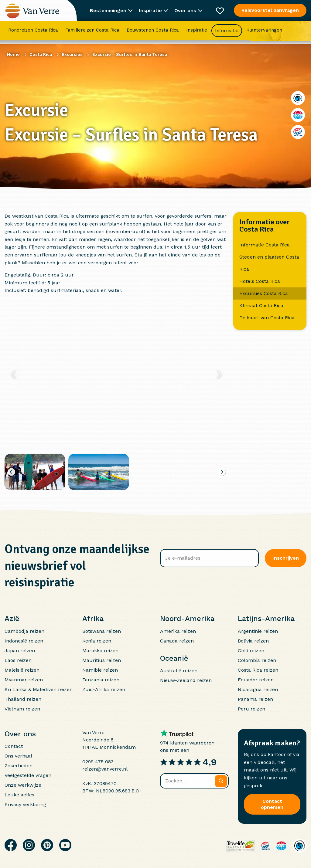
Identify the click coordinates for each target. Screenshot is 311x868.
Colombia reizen (257, 660)
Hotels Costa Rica (260, 281)
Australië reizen (179, 671)
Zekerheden (19, 766)
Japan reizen (20, 651)
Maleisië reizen (22, 670)
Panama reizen (255, 699)
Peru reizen (251, 709)
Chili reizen (251, 651)
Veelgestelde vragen (28, 775)
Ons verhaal (18, 756)
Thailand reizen (23, 699)
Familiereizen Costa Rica (92, 32)
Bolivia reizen (253, 641)
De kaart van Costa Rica (267, 318)
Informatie (227, 32)
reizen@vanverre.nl (105, 769)
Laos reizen (18, 660)
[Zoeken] (221, 781)
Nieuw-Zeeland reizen (186, 680)
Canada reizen (177, 641)
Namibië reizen (100, 670)
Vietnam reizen (22, 709)
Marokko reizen (100, 651)
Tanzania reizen (101, 680)
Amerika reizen (178, 631)
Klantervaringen (264, 32)
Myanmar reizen (24, 680)
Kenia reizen (97, 641)
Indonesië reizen (24, 641)
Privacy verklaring (25, 804)
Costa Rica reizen (258, 670)
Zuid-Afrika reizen (104, 689)
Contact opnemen (272, 804)
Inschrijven (286, 558)
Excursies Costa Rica (264, 293)
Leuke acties (19, 795)
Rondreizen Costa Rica (33, 32)
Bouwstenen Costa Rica (153, 32)
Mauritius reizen (102, 660)
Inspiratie (197, 32)
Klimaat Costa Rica (261, 305)
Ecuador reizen (256, 680)
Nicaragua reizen (258, 689)
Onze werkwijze (23, 785)
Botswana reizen (102, 631)
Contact (14, 746)
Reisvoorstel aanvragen (270, 10)
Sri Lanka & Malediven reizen (39, 689)
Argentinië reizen (258, 631)
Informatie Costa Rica (265, 245)
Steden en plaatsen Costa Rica (269, 263)
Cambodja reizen (24, 631)
